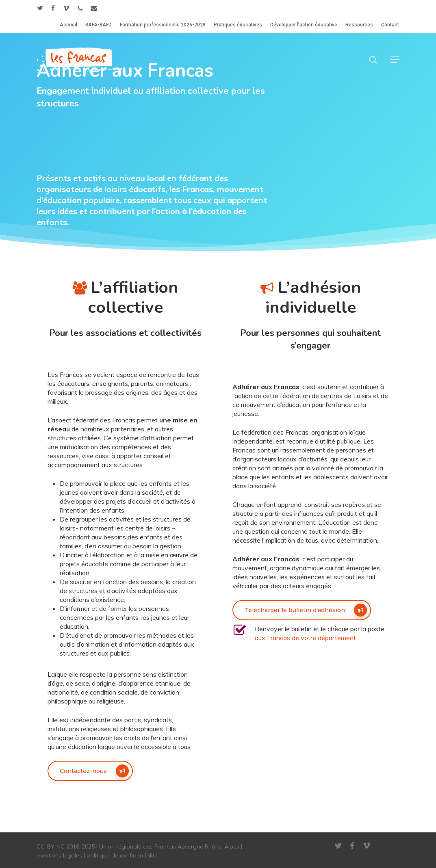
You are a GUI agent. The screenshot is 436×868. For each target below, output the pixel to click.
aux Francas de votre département (305, 638)
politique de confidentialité (122, 855)
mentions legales (59, 855)
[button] (395, 60)
